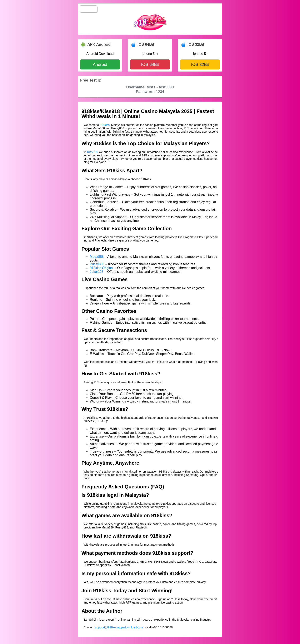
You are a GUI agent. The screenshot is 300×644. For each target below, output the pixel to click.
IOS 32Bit (200, 64)
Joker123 (97, 272)
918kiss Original (102, 268)
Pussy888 (97, 264)
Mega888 (97, 257)
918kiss (105, 125)
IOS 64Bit (150, 64)
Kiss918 (92, 152)
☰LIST (88, 9)
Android (100, 64)
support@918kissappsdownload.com (119, 627)
